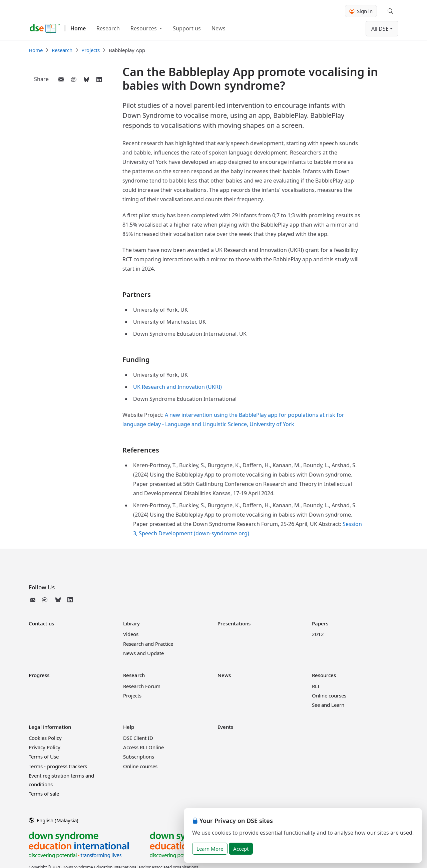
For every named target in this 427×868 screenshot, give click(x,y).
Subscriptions (139, 757)
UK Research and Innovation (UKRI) (177, 387)
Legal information (50, 727)
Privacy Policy (45, 747)
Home (78, 28)
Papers (320, 623)
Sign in (361, 11)
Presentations (234, 623)
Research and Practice (148, 644)
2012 (318, 634)
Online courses (329, 695)
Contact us (41, 623)
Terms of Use (44, 757)
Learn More (210, 849)
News (219, 28)
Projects (91, 50)
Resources (144, 28)
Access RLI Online (143, 747)
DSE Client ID (138, 738)
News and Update (143, 653)
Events (225, 727)
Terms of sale (44, 794)
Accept (241, 849)
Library (131, 623)
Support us (187, 28)
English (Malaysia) (54, 820)
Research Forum (142, 686)
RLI (316, 686)
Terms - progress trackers (58, 766)
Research (108, 28)
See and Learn (328, 705)
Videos (131, 634)
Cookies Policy (45, 738)
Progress (39, 675)
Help (129, 727)
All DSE (380, 29)
